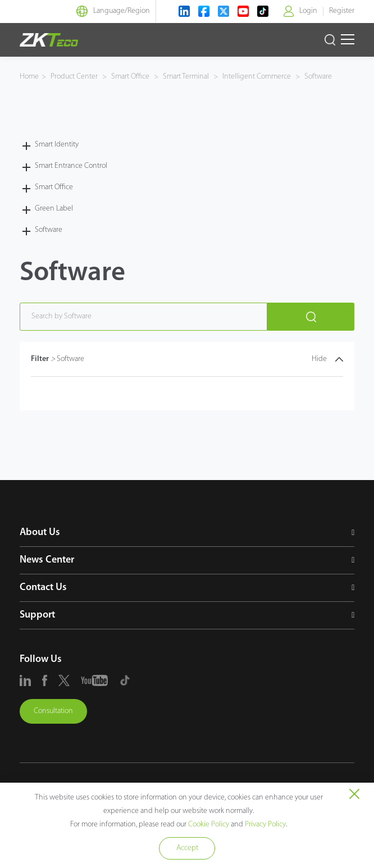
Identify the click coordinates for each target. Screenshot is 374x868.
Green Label (54, 209)
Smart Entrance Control (71, 166)
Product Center (75, 77)
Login (308, 11)
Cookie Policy (209, 824)
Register (342, 11)
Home (29, 77)
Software (317, 77)
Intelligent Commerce (257, 77)
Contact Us (43, 588)
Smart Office (130, 77)
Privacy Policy (265, 824)
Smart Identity (57, 145)
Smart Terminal (186, 77)
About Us (40, 533)
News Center (47, 560)
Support (37, 615)
